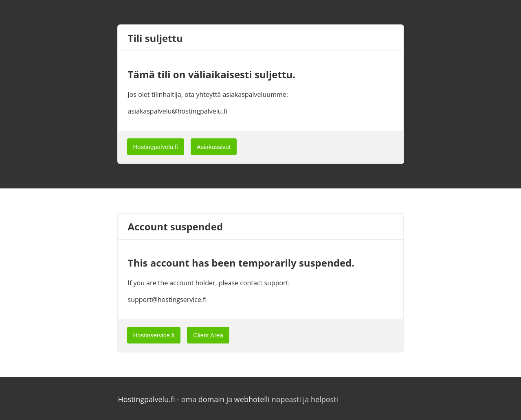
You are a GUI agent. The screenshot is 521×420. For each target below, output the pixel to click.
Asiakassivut (214, 147)
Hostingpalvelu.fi (156, 147)
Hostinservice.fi (154, 335)
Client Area (208, 335)
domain (211, 399)
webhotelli (252, 399)
